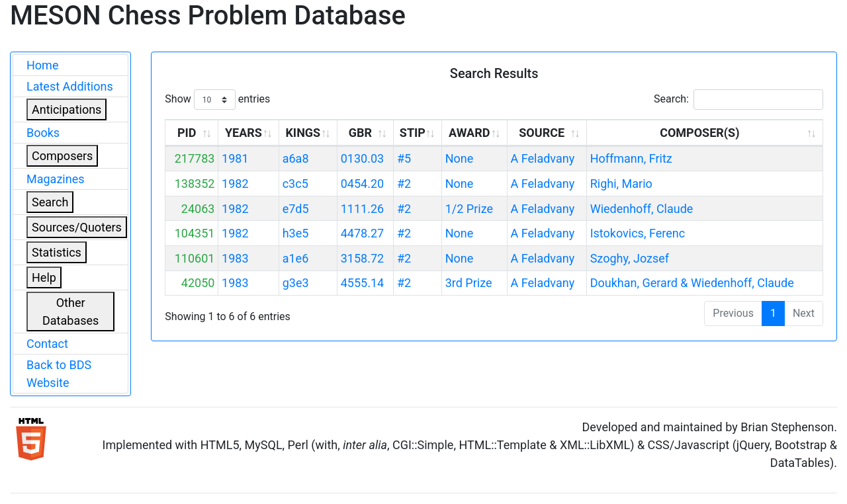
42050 (198, 283)
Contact (47, 344)
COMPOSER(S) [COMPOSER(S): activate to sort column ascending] (699, 133)
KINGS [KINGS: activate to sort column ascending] (303, 133)
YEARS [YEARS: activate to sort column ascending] (244, 133)
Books (43, 133)
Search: (738, 100)
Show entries (217, 100)
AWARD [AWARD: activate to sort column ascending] (469, 133)
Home (42, 65)
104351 (195, 233)
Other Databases (70, 312)
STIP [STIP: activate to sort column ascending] (413, 133)
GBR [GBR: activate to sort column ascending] (360, 133)
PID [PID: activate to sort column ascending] (187, 133)
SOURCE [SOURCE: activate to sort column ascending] (542, 133)
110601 (195, 258)
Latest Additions (70, 86)
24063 (198, 209)
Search (50, 202)
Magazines (56, 179)
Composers (62, 156)
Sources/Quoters (77, 227)
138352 (195, 184)
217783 (195, 158)
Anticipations (67, 109)
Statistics (57, 252)
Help (44, 277)
